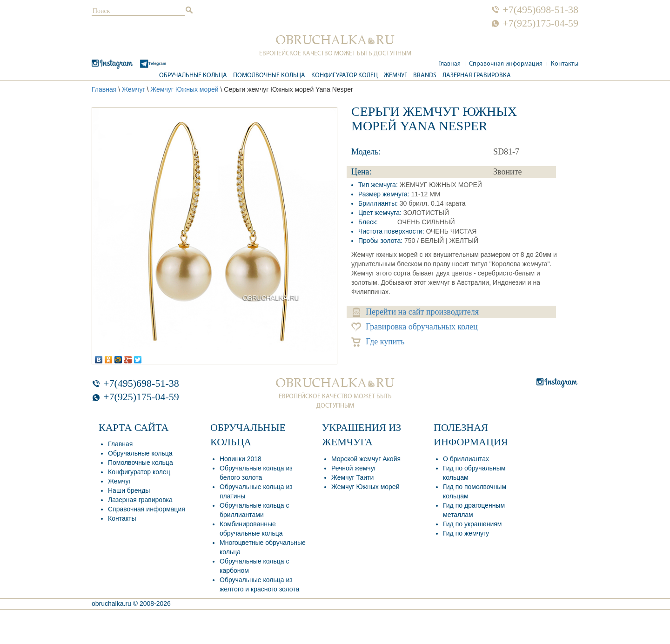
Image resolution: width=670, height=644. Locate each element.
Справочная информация (506, 64)
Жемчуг (395, 76)
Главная (449, 64)
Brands (425, 76)
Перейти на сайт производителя (416, 312)
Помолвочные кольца (269, 76)
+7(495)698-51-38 (540, 10)
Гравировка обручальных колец (415, 327)
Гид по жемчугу (466, 533)
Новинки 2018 (241, 459)
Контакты (565, 64)
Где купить (378, 342)
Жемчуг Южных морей (184, 89)
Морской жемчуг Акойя (366, 459)
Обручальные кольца (193, 76)
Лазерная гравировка (477, 76)
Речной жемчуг (354, 468)
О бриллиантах (466, 459)
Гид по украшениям (472, 524)
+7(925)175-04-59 (540, 23)
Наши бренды (129, 490)
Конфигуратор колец (345, 76)
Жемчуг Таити (352, 477)
